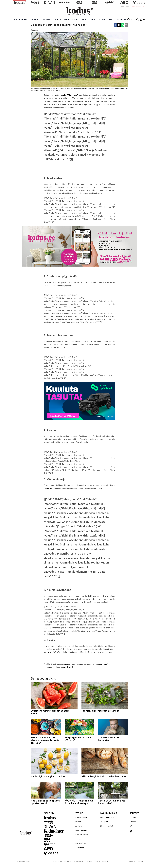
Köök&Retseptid (80, 20)
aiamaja (92, 664)
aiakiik (99, 664)
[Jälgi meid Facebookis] (144, 20)
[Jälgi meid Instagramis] (141, 20)
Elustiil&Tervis (106, 20)
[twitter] (119, 25)
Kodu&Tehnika (21, 20)
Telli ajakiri (125, 7)
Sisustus (34, 20)
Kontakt (133, 821)
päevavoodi (49, 652)
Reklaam (133, 817)
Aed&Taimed (47, 20)
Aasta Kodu (121, 20)
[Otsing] (137, 20)
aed (62, 664)
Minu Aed (107, 664)
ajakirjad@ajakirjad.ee (79, 861)
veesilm (74, 664)
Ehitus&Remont (62, 20)
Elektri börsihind (106, 826)
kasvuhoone (83, 664)
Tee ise (93, 20)
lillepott (70, 667)
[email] (126, 25)
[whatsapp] (123, 25)
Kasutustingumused (108, 817)
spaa (46, 667)
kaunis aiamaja (50, 488)
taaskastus (61, 667)
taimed (67, 664)
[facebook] (115, 25)
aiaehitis (52, 667)
